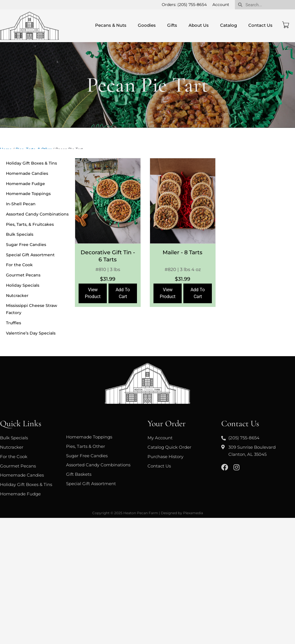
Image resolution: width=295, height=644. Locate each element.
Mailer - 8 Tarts (183, 252)
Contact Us (260, 25)
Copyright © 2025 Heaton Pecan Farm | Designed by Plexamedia (148, 513)
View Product (93, 293)
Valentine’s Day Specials (31, 333)
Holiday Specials (23, 285)
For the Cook (19, 265)
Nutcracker (17, 296)
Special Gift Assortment (30, 255)
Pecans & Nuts (111, 25)
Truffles (14, 323)
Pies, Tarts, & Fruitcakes (30, 224)
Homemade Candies (27, 173)
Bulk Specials (20, 234)
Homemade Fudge (25, 184)
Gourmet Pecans (23, 275)
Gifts (172, 25)
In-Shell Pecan (21, 204)
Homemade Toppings (28, 194)
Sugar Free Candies (26, 245)
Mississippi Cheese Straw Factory (32, 309)
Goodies (147, 25)
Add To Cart (123, 293)
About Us (199, 25)
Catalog (229, 25)
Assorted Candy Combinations (37, 214)
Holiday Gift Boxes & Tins (31, 163)
